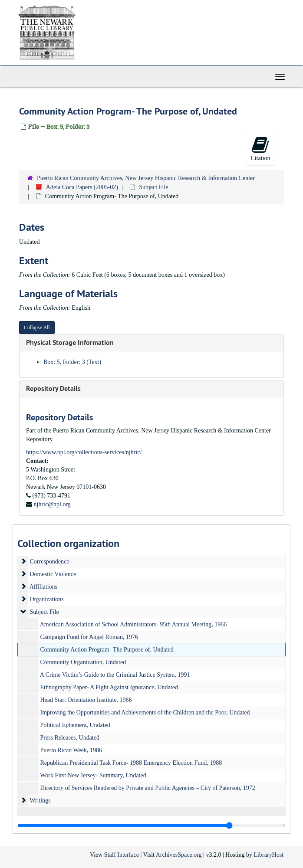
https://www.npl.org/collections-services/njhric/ (84, 452)
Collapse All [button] (37, 328)
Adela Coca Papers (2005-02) (82, 187)
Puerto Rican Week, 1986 (71, 750)
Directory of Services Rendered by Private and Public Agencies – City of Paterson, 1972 (148, 788)
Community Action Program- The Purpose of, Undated (107, 650)
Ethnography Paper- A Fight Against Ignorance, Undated (109, 687)
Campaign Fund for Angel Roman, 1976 (89, 637)
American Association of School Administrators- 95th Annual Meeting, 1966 (133, 624)
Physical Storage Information (70, 342)
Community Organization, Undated (83, 662)
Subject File (153, 187)
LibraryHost (269, 855)
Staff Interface (122, 855)
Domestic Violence (53, 574)
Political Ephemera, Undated (75, 725)
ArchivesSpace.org (179, 855)
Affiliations (43, 587)
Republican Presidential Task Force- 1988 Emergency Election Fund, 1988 (131, 763)
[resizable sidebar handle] (151, 825)
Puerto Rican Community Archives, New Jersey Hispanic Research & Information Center (146, 178)
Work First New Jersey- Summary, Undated (93, 775)
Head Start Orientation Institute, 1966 (86, 700)
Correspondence (50, 562)
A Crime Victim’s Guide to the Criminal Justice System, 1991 (115, 675)
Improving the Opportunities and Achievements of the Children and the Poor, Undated (145, 712)
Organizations (47, 599)
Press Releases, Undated (70, 738)
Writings (40, 801)
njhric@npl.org (52, 504)
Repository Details (53, 388)
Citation (260, 149)
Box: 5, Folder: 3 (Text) (72, 362)
